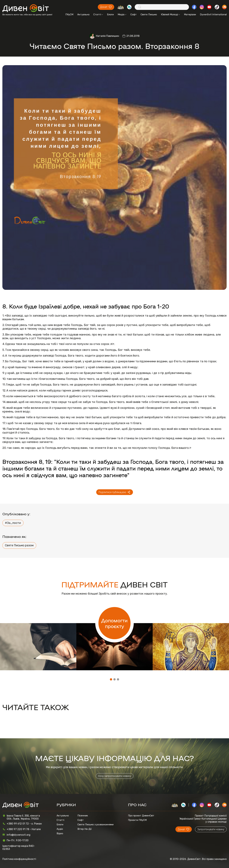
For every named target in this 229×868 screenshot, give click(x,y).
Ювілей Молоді (170, 14)
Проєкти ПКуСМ (137, 820)
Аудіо (60, 829)
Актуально (83, 14)
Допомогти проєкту (114, 623)
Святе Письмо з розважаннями (95, 825)
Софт (134, 14)
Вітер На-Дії (85, 829)
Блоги (110, 14)
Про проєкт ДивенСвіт (141, 816)
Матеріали (190, 14)
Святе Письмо (149, 14)
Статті (98, 14)
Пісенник (83, 816)
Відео (60, 833)
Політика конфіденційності (19, 859)
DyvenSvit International (213, 14)
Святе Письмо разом (19, 545)
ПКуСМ (69, 14)
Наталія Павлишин (108, 36)
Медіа (122, 14)
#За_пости (13, 523)
